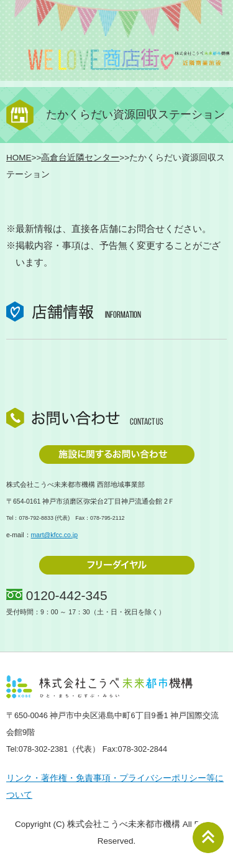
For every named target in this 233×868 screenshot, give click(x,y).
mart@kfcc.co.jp (54, 535)
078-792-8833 (36, 518)
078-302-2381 (43, 749)
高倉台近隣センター (80, 158)
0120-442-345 (67, 595)
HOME (19, 158)
